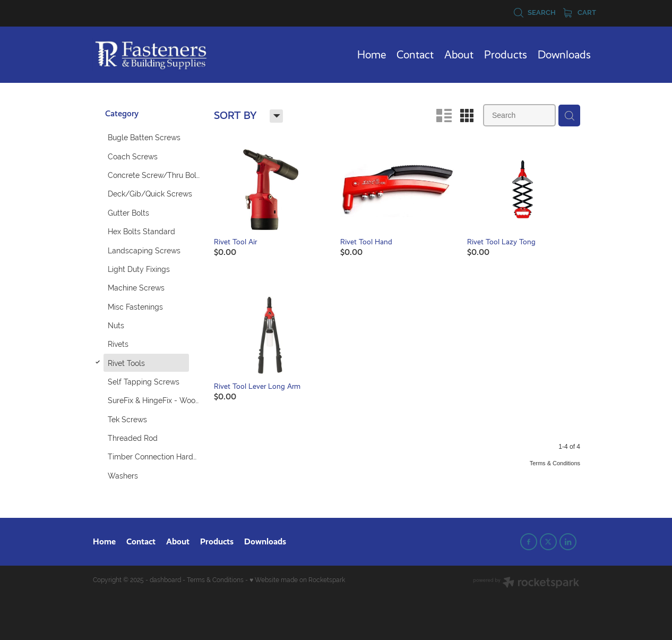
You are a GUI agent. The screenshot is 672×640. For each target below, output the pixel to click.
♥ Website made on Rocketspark (297, 580)
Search (535, 12)
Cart (580, 12)
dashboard (165, 580)
